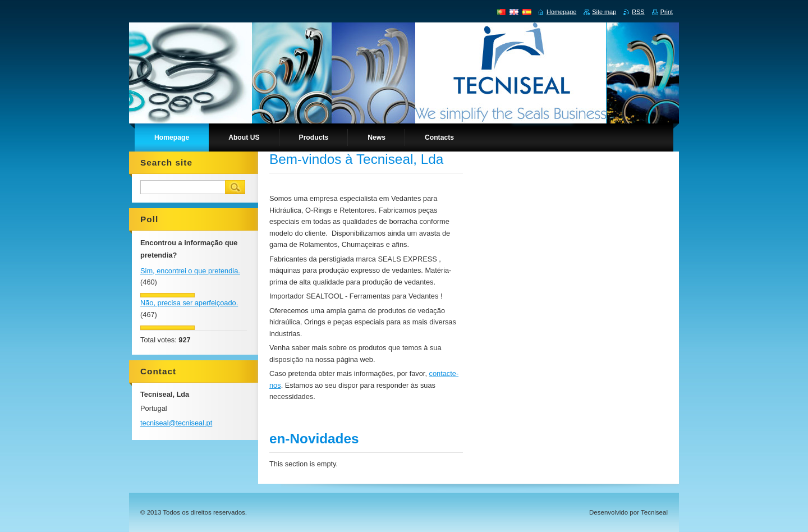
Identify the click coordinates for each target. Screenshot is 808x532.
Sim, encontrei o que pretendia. (190, 271)
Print (667, 12)
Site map (604, 12)
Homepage (561, 12)
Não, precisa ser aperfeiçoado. (189, 303)
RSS (638, 12)
